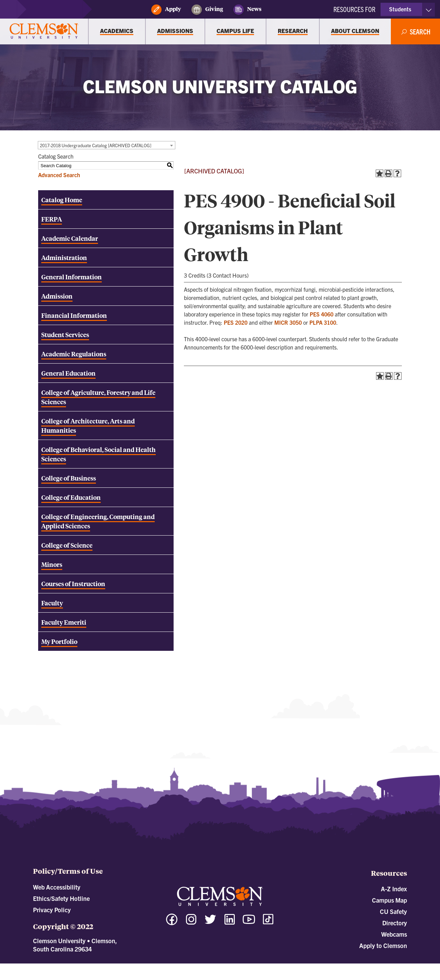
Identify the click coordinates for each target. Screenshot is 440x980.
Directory (395, 923)
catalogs (143, 967)
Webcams (394, 934)
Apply (166, 10)
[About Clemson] (355, 31)
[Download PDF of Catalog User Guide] (106, 603)
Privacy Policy (52, 910)
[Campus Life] (235, 31)
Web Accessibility (57, 887)
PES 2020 (236, 322)
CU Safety (393, 911)
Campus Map (389, 900)
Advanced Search (59, 175)
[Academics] (117, 31)
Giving (207, 10)
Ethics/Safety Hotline (61, 898)
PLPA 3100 (323, 322)
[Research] (293, 31)
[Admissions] (175, 31)
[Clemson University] (44, 31)
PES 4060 (322, 314)
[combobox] (107, 145)
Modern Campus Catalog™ (282, 967)
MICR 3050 (288, 322)
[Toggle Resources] (428, 10)
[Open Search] (416, 31)
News (247, 10)
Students (400, 9)
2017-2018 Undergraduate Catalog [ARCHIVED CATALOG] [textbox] (96, 145)
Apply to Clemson (383, 945)
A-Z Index (394, 889)
